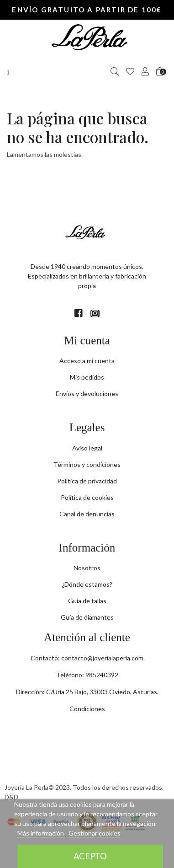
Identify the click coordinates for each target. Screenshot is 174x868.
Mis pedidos (87, 377)
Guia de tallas (87, 601)
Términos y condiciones (87, 464)
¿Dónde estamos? (87, 584)
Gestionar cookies (95, 833)
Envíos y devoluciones (87, 394)
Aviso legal (87, 448)
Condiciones (87, 709)
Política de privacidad (87, 481)
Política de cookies (87, 497)
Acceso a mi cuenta (87, 361)
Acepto (90, 856)
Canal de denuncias (87, 514)
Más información (41, 833)
